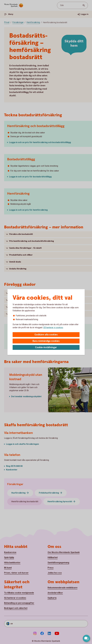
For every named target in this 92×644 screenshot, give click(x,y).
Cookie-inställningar (46, 347)
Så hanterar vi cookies (53, 328)
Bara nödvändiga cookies (46, 341)
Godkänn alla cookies (46, 335)
